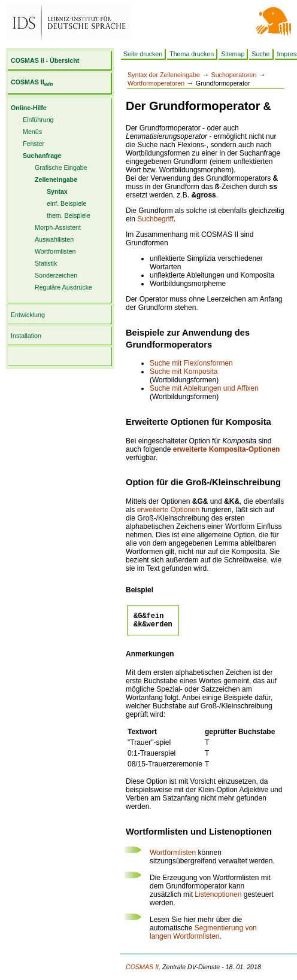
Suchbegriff (155, 219)
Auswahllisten (54, 239)
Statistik (46, 263)
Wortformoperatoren (156, 83)
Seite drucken (143, 54)
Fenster (34, 144)
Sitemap (233, 54)
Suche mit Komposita (184, 372)
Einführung (38, 120)
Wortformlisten (55, 251)
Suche (260, 54)
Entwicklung (28, 315)
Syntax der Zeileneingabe (164, 75)
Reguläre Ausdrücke (63, 287)
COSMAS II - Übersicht (45, 60)
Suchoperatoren (234, 75)
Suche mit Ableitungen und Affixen (204, 388)
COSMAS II (32, 82)
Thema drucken (192, 54)
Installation (26, 336)
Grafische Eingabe (61, 168)
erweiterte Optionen (169, 510)
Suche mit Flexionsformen (191, 363)
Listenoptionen (218, 898)
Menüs (32, 132)
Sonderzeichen (56, 275)
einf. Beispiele (66, 203)
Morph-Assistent (58, 227)
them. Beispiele (69, 215)
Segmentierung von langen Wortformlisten (203, 936)
